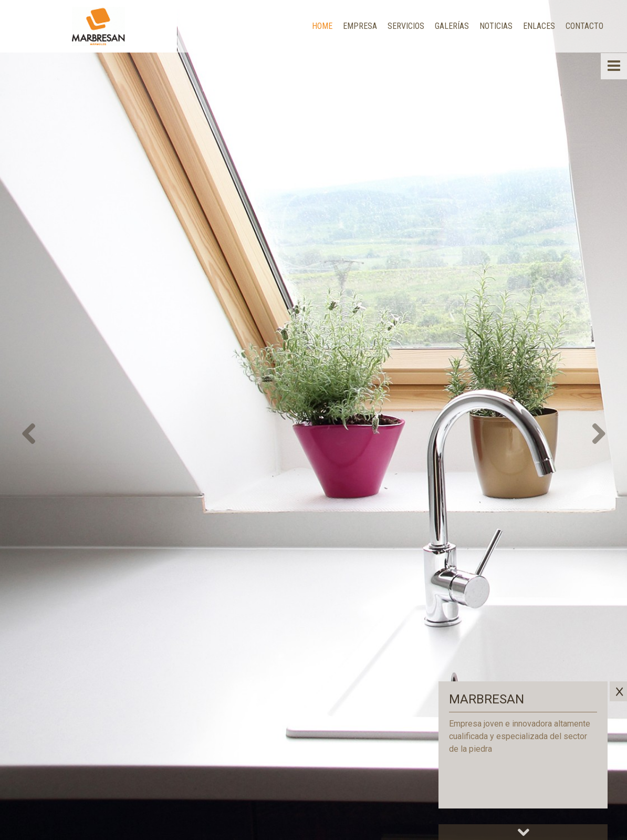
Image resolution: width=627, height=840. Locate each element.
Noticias (496, 26)
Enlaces (539, 26)
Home (322, 26)
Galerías (452, 26)
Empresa (360, 26)
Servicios (406, 26)
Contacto (584, 26)
